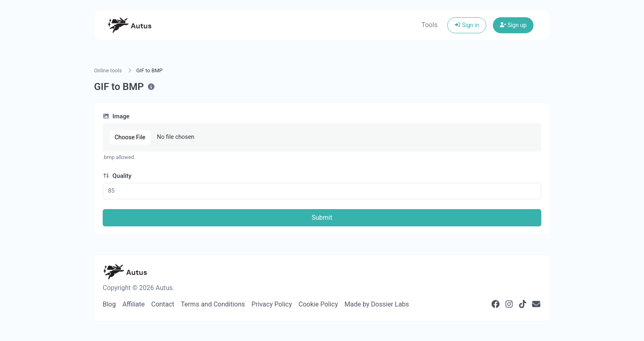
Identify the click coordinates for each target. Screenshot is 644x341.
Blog (109, 304)
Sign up (513, 25)
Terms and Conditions (213, 304)
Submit (322, 218)
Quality (117, 176)
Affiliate (133, 304)
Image (116, 116)
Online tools (108, 70)
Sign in (467, 25)
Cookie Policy (318, 304)
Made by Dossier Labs (377, 304)
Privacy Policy (272, 304)
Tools (429, 25)
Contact (163, 304)
